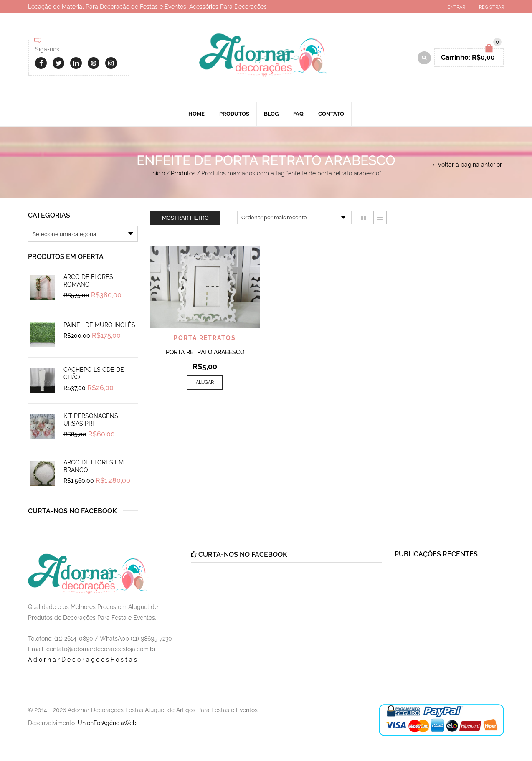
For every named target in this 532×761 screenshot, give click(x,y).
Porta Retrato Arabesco (205, 352)
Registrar (491, 7)
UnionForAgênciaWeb (107, 723)
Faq (298, 114)
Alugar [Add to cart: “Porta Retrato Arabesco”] (205, 382)
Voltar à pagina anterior (470, 165)
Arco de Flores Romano (88, 281)
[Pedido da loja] (294, 218)
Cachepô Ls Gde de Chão (94, 373)
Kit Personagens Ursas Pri (91, 420)
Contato (331, 114)
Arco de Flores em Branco (94, 466)
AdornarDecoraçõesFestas (83, 660)
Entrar (456, 7)
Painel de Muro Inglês (99, 325)
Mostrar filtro (185, 218)
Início (158, 173)
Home (196, 114)
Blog (271, 114)
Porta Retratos (205, 338)
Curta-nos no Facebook (72, 511)
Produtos (234, 114)
